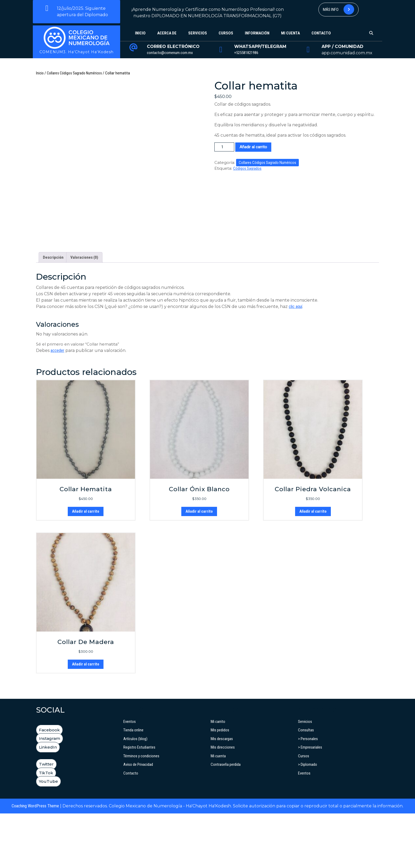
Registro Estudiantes (139, 802)
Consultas (306, 785)
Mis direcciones (223, 802)
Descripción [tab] (53, 312)
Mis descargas (222, 793)
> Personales (308, 793)
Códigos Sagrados (247, 168)
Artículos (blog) (135, 793)
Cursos (226, 33)
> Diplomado (308, 819)
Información (257, 33)
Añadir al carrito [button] (86, 566)
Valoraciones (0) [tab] (84, 312)
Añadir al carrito (253, 147)
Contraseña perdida (226, 819)
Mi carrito (218, 776)
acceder (57, 405)
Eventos (130, 776)
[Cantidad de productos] (224, 147)
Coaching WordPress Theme (35, 860)
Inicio (140, 33)
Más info (339, 9)
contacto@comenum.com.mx (170, 53)
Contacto (321, 33)
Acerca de (167, 33)
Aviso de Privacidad (138, 819)
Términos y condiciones (141, 811)
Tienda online (133, 785)
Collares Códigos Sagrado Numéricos (74, 73)
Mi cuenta (290, 33)
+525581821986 (246, 53)
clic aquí (296, 361)
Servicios (198, 33)
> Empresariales (310, 802)
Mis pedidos (220, 785)
